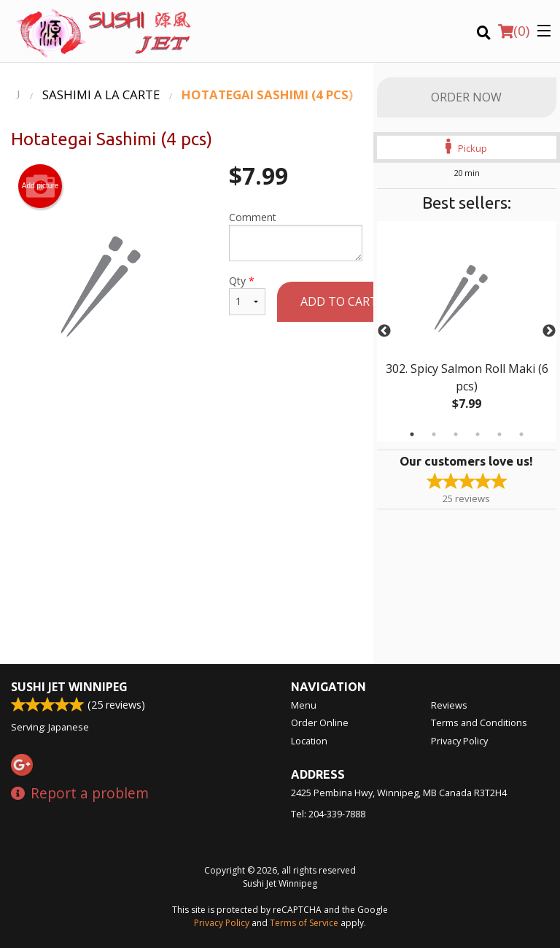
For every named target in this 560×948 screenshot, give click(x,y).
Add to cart (339, 301)
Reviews (449, 705)
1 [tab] (412, 434)
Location (309, 741)
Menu (304, 705)
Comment (296, 236)
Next (549, 331)
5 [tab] (499, 434)
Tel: (328, 814)
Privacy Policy (459, 741)
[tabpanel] (467, 331)
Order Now (466, 97)
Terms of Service (304, 923)
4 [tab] (478, 434)
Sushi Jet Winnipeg (69, 687)
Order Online (320, 722)
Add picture (40, 186)
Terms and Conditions (479, 722)
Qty (247, 294)
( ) (514, 31)
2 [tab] (434, 434)
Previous (384, 331)
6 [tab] (521, 434)
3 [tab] (456, 434)
